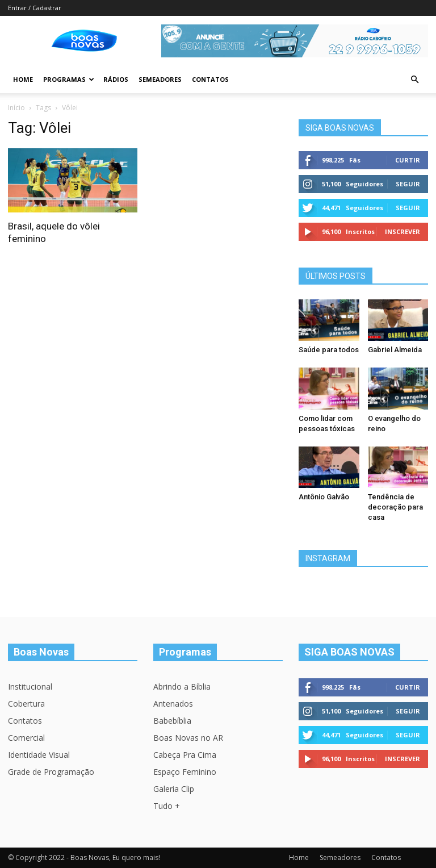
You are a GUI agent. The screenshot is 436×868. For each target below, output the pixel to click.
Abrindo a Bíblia (182, 687)
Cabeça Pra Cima (185, 755)
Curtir (408, 160)
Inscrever (403, 231)
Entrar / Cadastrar (35, 8)
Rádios (116, 79)
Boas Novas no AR (188, 738)
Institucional (30, 687)
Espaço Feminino (185, 772)
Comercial (26, 738)
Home (23, 79)
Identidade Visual (39, 755)
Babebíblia (172, 721)
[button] (414, 80)
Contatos (210, 79)
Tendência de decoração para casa (395, 507)
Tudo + (167, 806)
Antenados (173, 704)
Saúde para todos (329, 350)
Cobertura (26, 704)
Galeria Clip (174, 789)
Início (16, 108)
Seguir (408, 184)
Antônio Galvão (324, 497)
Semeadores (160, 79)
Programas (69, 79)
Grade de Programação (51, 772)
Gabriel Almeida (395, 350)
